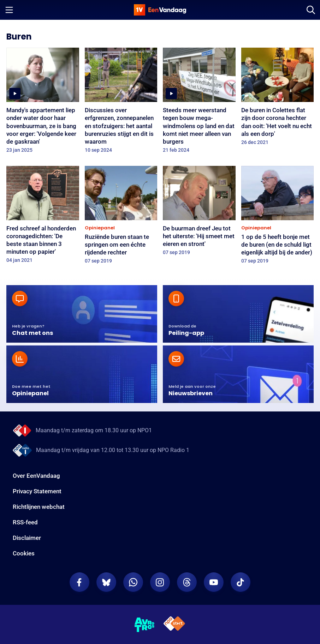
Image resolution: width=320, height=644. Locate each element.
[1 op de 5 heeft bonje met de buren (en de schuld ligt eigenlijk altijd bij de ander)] (278, 217)
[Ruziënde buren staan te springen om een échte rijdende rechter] (121, 217)
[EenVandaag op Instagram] (160, 582)
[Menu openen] (9, 10)
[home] (160, 10)
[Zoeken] (311, 10)
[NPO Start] (174, 625)
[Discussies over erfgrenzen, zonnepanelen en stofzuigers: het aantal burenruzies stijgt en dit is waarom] (121, 103)
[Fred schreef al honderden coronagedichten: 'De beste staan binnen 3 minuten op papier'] (43, 217)
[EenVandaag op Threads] (187, 582)
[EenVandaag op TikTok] (241, 582)
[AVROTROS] (145, 625)
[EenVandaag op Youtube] (214, 582)
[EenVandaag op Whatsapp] (133, 582)
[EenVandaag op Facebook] (79, 582)
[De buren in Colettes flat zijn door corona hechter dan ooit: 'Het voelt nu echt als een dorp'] (278, 99)
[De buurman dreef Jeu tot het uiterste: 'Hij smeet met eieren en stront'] (199, 213)
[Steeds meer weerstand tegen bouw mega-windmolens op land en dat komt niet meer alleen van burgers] (199, 103)
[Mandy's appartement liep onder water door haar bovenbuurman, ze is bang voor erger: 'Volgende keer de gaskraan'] (43, 103)
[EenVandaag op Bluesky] (106, 582)
